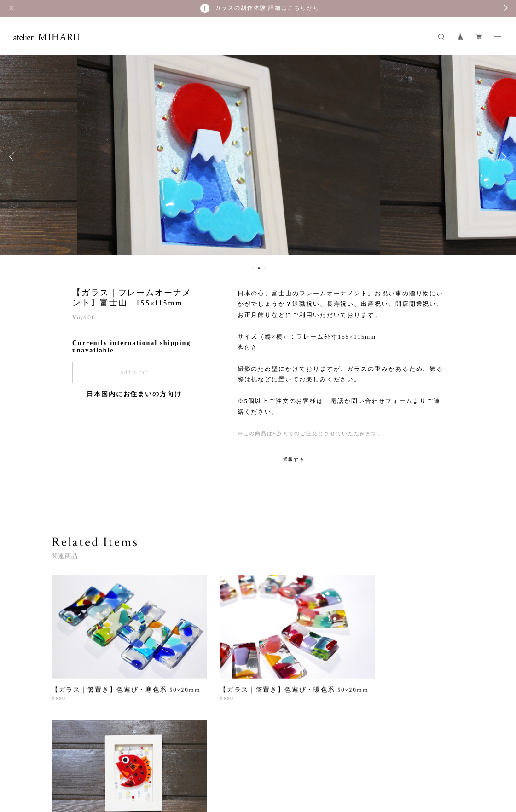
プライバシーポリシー (144, 767)
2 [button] (259, 268)
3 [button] (265, 268)
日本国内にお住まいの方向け (134, 394)
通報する (294, 459)
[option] (258, 157)
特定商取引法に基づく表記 (214, 767)
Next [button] (502, 157)
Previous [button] (14, 157)
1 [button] (253, 268)
